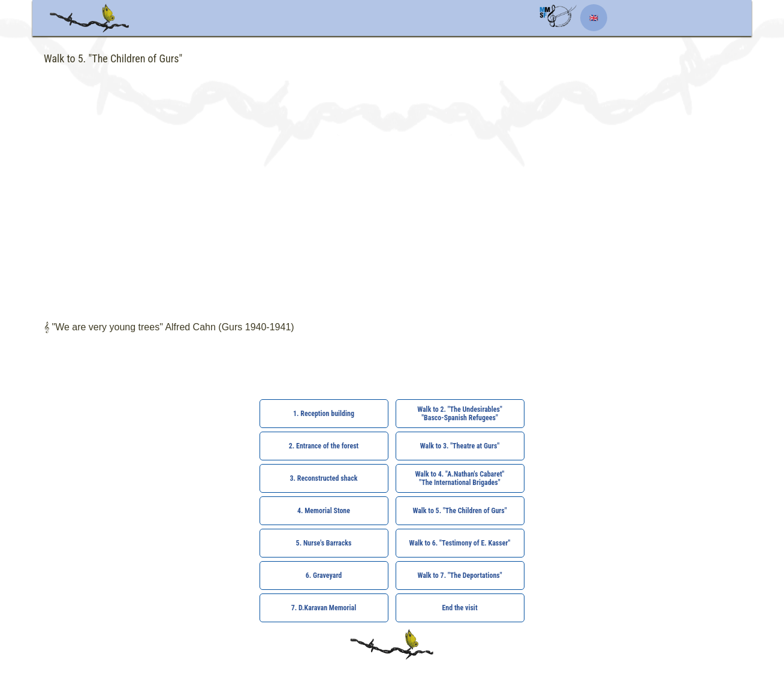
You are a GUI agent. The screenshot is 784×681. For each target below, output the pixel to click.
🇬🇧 (594, 18)
